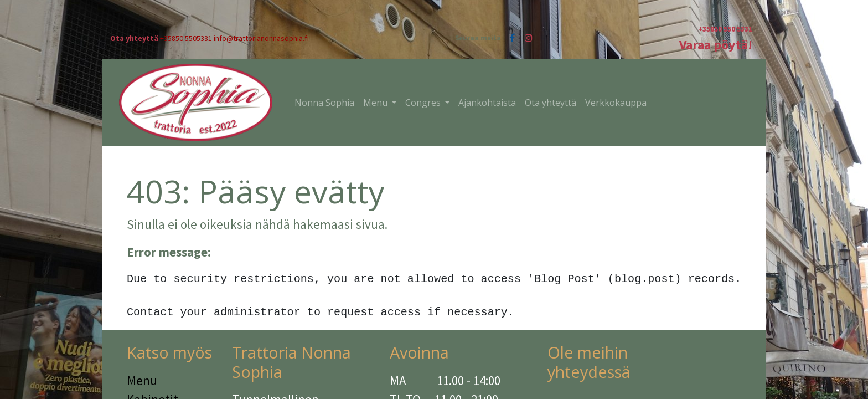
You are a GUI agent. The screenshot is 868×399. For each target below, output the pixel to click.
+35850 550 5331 (725, 29)
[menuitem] (324, 103)
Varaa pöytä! (716, 45)
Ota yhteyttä (134, 38)
